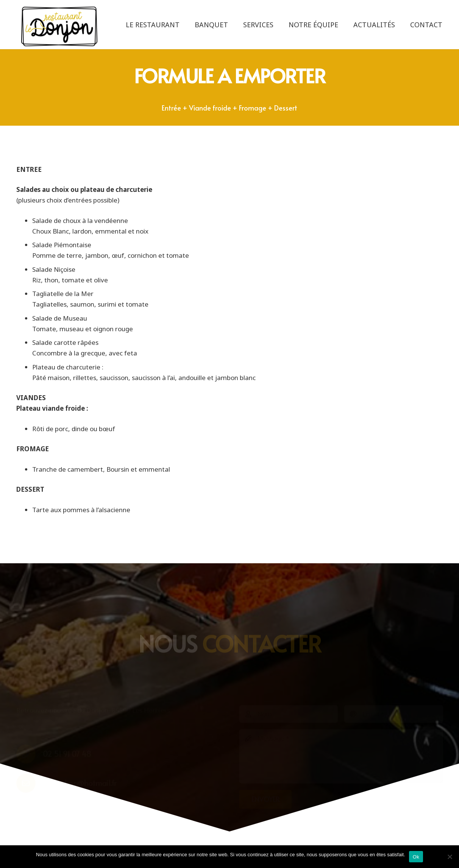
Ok (416, 857)
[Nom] (289, 670)
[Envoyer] (266, 756)
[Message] (341, 713)
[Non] (450, 857)
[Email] (394, 670)
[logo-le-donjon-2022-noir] (59, 26)
